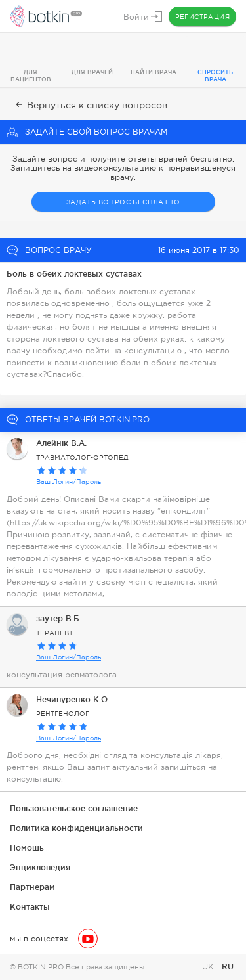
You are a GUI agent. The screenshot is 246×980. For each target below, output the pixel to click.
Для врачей (92, 72)
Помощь (27, 848)
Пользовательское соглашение (74, 808)
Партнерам (32, 887)
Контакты (30, 907)
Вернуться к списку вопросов (90, 105)
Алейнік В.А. (61, 443)
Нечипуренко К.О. (73, 699)
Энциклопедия (40, 867)
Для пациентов (31, 76)
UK (209, 967)
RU (228, 967)
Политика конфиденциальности (76, 828)
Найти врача (154, 72)
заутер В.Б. (59, 618)
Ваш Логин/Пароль (69, 482)
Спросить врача (215, 76)
